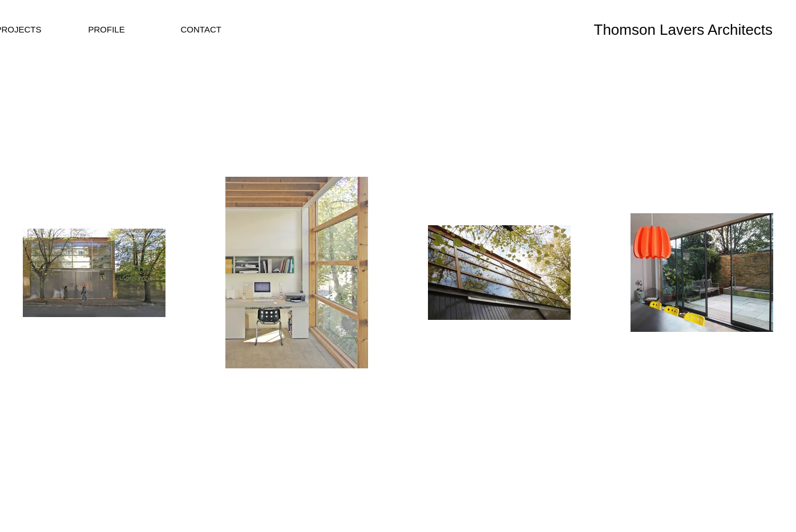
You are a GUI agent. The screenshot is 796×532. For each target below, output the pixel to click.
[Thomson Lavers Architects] (692, 30)
